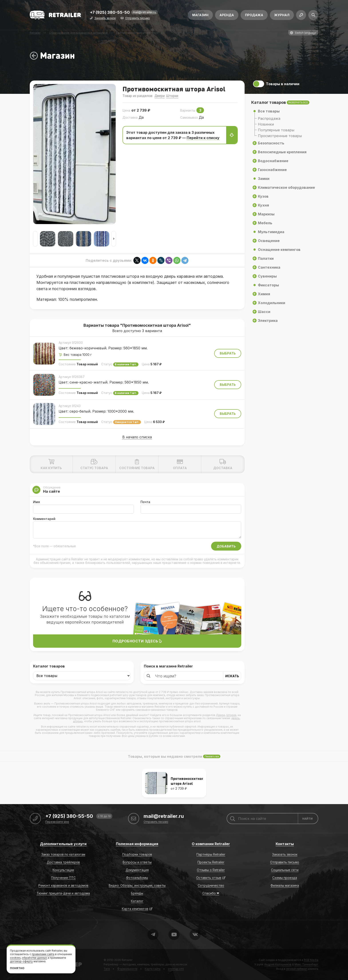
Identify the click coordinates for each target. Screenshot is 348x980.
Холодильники (272, 303)
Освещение (269, 241)
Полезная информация (137, 844)
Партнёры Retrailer (211, 854)
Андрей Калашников (278, 964)
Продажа (254, 15)
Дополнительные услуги (63, 844)
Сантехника (269, 267)
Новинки (266, 124)
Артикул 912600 (71, 343)
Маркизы (266, 214)
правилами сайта (43, 954)
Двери (160, 96)
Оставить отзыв (209, 878)
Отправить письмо (137, 18)
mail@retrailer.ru (144, 12)
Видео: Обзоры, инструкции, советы (137, 885)
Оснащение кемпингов (279, 250)
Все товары (269, 111)
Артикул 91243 (70, 406)
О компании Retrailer (211, 844)
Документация (137, 870)
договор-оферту (21, 961)
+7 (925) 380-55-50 (110, 13)
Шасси (264, 312)
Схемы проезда (285, 878)
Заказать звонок (105, 18)
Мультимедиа (271, 232)
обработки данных (35, 958)
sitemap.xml (176, 969)
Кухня (263, 205)
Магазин (200, 15)
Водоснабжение (273, 161)
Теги (107, 969)
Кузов (263, 196)
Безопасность (271, 143)
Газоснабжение (272, 170)
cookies (15, 958)
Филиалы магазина (285, 885)
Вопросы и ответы (137, 862)
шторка (78, 721)
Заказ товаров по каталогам (63, 854)
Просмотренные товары (280, 136)
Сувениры (267, 276)
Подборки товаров (137, 854)
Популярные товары (276, 130)
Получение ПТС (63, 878)
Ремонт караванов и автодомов (63, 885)
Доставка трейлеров (63, 862)
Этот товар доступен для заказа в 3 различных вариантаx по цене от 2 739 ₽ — (182, 135)
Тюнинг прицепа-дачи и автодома (63, 893)
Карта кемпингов (135, 909)
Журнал (282, 15)
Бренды (137, 893)
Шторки (172, 96)
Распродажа (269, 118)
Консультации (63, 870)
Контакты (285, 844)
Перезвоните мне (57, 822)
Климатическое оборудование (286, 187)
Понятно (17, 968)
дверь (235, 718)
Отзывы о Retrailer (211, 870)
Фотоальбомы (137, 878)
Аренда (227, 15)
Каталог (137, 901)
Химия (264, 294)
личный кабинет (297, 969)
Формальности (127, 969)
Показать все (212, 756)
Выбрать (228, 353)
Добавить (226, 546)
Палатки (266, 258)
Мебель (265, 223)
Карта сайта (153, 969)
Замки (264, 179)
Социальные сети (285, 870)
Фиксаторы (268, 285)
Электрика (268, 321)
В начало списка (137, 437)
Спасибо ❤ (211, 893)
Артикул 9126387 (72, 377)
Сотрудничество (211, 885)
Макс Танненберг (306, 964)
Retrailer (127, 960)
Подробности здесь (137, 641)
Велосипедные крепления (282, 152)
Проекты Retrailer (211, 862)
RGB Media (311, 960)
